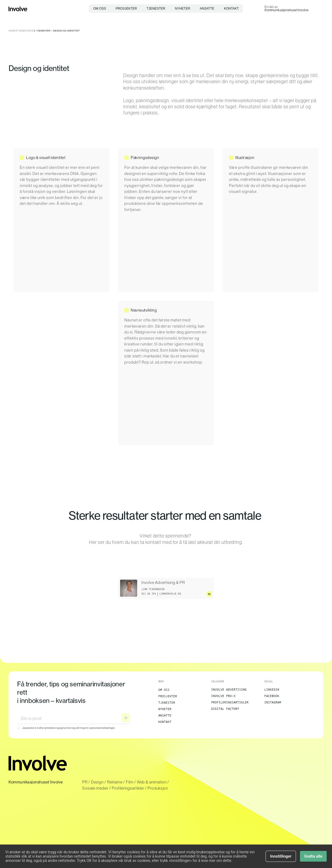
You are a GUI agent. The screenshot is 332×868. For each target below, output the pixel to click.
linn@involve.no (170, 594)
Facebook (272, 696)
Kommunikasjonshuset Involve (286, 10)
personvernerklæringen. (102, 728)
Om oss (100, 9)
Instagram (273, 702)
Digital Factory (225, 709)
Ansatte (207, 9)
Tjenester (156, 9)
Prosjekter (126, 9)
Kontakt (231, 9)
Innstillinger (281, 858)
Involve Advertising (229, 690)
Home (12, 31)
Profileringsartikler (230, 702)
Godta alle (313, 858)
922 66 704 (149, 594)
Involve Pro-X (223, 696)
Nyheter (182, 9)
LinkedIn (272, 690)
